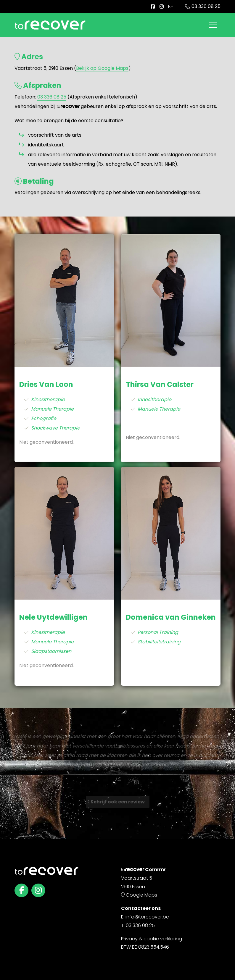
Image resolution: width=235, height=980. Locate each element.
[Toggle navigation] (213, 25)
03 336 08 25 (206, 7)
